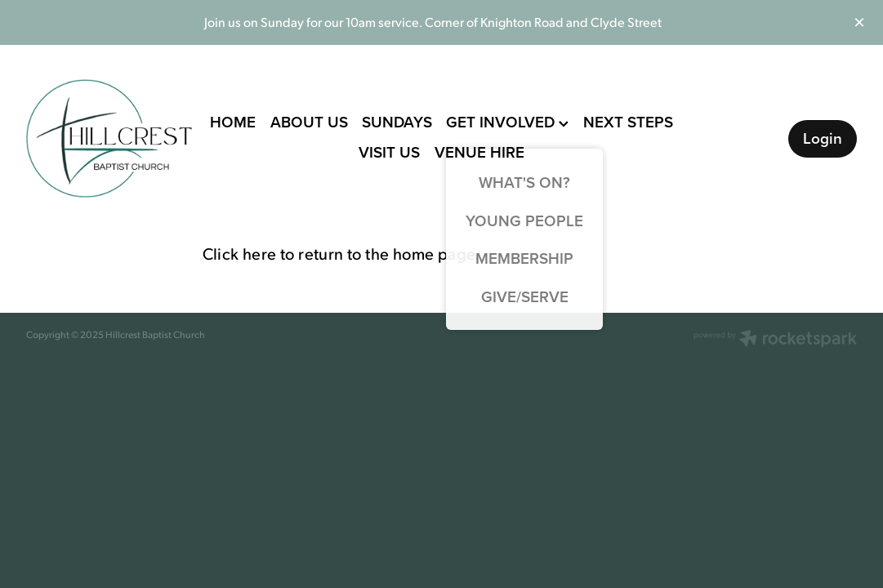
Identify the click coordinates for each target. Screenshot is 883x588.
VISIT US (389, 152)
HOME (233, 122)
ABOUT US (309, 122)
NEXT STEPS (628, 122)
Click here (240, 253)
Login (823, 138)
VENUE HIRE (479, 152)
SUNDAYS (397, 122)
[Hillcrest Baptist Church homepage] (109, 139)
